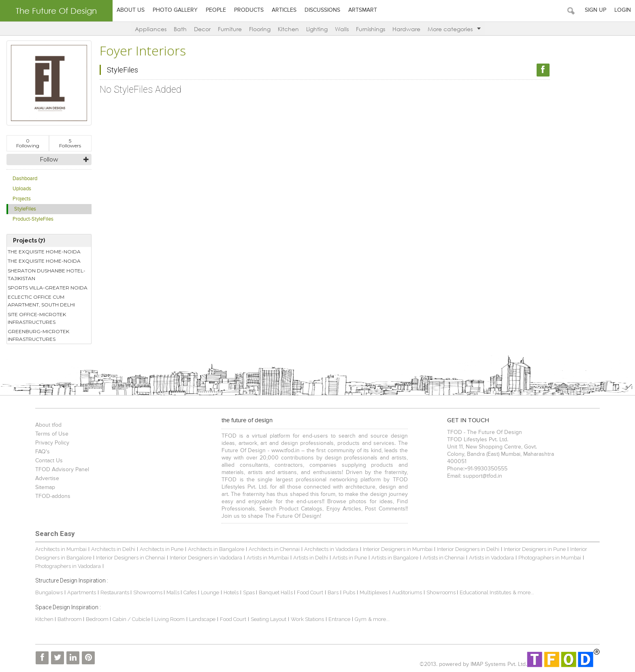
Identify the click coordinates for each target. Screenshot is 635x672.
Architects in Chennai (274, 549)
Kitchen (288, 29)
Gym (361, 619)
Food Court (310, 592)
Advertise (47, 478)
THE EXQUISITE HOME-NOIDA (44, 252)
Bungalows (49, 592)
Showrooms (148, 592)
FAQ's (43, 452)
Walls (342, 29)
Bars (333, 592)
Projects (22, 199)
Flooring (260, 29)
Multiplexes (374, 592)
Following (28, 143)
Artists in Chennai (444, 558)
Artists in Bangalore (395, 558)
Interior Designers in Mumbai (398, 549)
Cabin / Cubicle (132, 619)
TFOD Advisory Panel (62, 470)
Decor (202, 29)
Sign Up (596, 10)
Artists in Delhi (311, 558)
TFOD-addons (53, 496)
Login (623, 10)
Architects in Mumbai (61, 549)
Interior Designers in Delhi (468, 549)
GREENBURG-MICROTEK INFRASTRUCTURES (38, 335)
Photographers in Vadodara (68, 566)
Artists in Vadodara (491, 558)
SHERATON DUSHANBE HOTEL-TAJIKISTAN (47, 274)
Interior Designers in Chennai (131, 558)
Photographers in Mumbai (550, 558)
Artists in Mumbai (268, 558)
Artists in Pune (350, 558)
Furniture (230, 29)
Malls (174, 592)
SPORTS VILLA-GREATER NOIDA (48, 288)
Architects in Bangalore (216, 549)
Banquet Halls (276, 592)
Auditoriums (407, 592)
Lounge (210, 592)
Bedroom (98, 619)
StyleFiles (25, 209)
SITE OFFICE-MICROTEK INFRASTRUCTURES (37, 318)
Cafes (190, 592)
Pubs (349, 592)
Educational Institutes (485, 592)
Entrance (339, 619)
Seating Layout (268, 619)
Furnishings (371, 29)
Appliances (151, 29)
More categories (454, 29)
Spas (249, 592)
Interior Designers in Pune (535, 549)
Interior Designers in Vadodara (206, 558)
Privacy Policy (52, 443)
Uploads (22, 189)
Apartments (82, 592)
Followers (70, 143)
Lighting (317, 29)
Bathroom (70, 619)
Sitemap (45, 487)
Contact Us (49, 461)
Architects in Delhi (113, 549)
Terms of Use (52, 434)
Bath (180, 29)
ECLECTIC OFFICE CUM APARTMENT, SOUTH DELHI (41, 301)
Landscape (202, 619)
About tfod (48, 425)
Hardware (406, 29)
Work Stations (307, 619)
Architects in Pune (162, 549)
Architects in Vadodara (331, 549)
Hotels (231, 592)
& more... (523, 592)
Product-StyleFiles (33, 219)
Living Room (169, 619)
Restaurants (115, 592)
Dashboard (25, 179)
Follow (49, 159)
